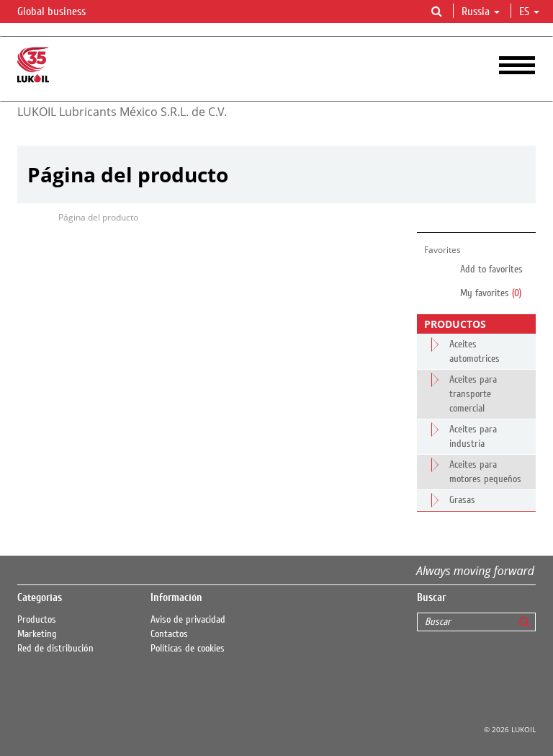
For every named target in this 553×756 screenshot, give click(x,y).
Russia (481, 12)
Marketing (37, 634)
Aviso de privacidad (188, 620)
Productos (37, 620)
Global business (60, 12)
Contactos (169, 634)
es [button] (529, 12)
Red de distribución (55, 649)
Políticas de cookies (188, 649)
